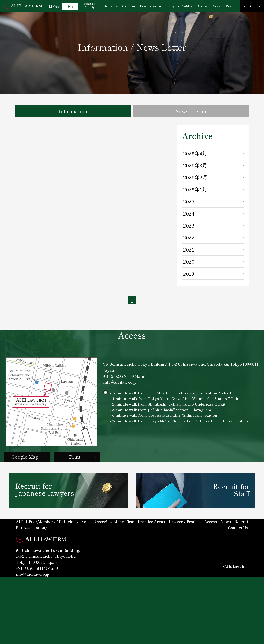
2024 (189, 215)
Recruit (231, 6)
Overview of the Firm (119, 6)
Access (202, 6)
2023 (189, 227)
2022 (189, 239)
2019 (188, 275)
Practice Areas (151, 6)
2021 (188, 251)
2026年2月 (195, 179)
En (70, 6)
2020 (189, 263)
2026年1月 (194, 191)
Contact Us (252, 6)
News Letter (191, 112)
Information (73, 112)
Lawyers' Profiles (179, 6)
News (216, 6)
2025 (188, 203)
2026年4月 (195, 155)
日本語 (54, 6)
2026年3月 (195, 167)
